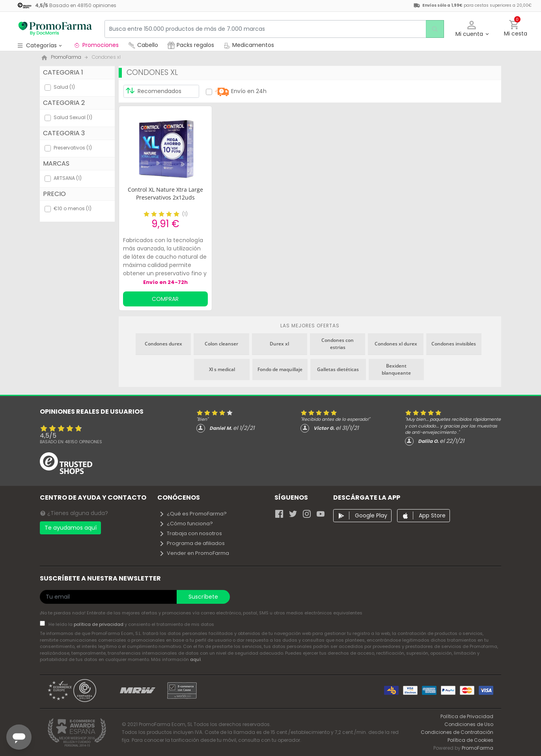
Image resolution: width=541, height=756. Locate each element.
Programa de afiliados (192, 543)
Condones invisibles (454, 344)
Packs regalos (191, 45)
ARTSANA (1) (68, 178)
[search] (433, 29)
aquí (195, 659)
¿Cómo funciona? (186, 524)
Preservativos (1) (73, 148)
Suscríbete (203, 597)
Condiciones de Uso (469, 724)
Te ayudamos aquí (71, 528)
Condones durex (163, 344)
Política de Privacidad (467, 716)
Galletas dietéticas (338, 369)
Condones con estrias (338, 344)
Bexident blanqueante (396, 369)
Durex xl (279, 344)
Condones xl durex (396, 344)
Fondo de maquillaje (280, 369)
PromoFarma (478, 748)
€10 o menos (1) (73, 208)
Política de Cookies (470, 740)
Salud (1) (64, 87)
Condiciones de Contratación (457, 732)
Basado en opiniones (71, 442)
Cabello (143, 45)
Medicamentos (249, 45)
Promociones (96, 45)
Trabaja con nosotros (190, 533)
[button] (472, 29)
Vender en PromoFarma (194, 553)
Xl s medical (222, 369)
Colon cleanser (221, 344)
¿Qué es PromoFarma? (193, 514)
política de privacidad (99, 624)
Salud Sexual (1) (73, 117)
